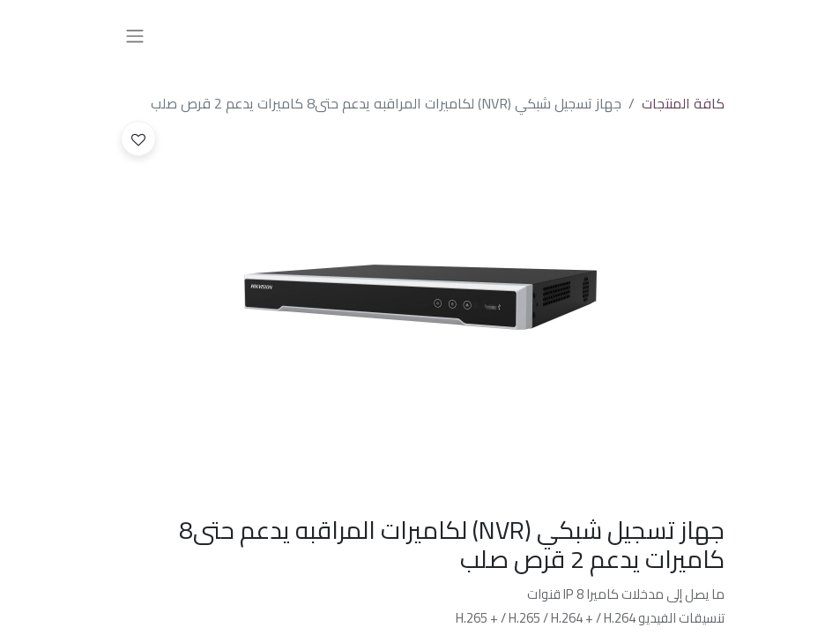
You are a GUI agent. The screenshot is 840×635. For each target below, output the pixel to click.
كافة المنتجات (683, 103)
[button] (138, 138)
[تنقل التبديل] (135, 35)
